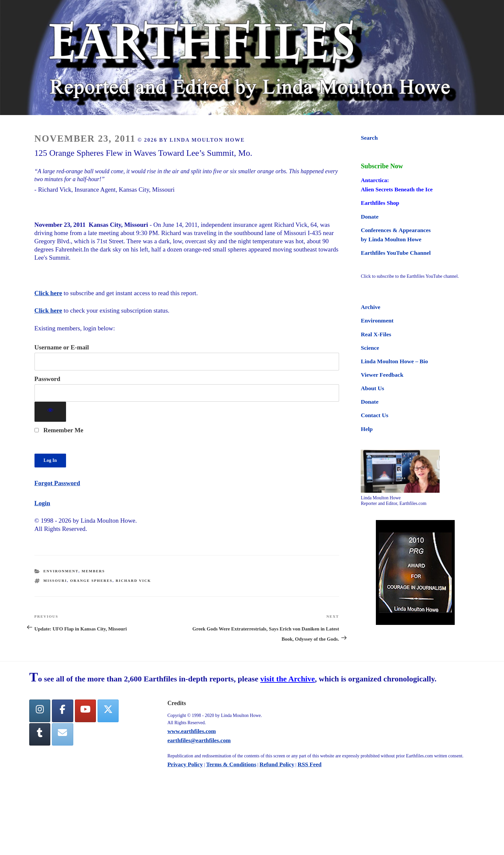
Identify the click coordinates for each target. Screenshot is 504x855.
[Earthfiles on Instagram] (40, 711)
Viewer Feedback (382, 375)
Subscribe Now (382, 166)
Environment (61, 571)
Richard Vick (133, 581)
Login (42, 503)
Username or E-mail (62, 347)
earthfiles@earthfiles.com (199, 740)
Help (367, 429)
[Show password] (50, 412)
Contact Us (375, 415)
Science (370, 348)
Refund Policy (277, 764)
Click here (48, 293)
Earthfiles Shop (380, 203)
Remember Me (59, 430)
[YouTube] (85, 711)
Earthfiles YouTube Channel (396, 253)
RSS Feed (310, 764)
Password (47, 379)
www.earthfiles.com (192, 731)
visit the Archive (287, 679)
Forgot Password (57, 483)
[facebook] (62, 711)
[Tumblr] (40, 735)
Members (93, 571)
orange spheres (91, 581)
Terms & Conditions (231, 764)
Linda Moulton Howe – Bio (394, 361)
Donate (370, 217)
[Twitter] (108, 711)
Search (369, 138)
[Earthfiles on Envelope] (62, 735)
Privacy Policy (185, 764)
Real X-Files (376, 334)
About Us (372, 388)
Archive (370, 307)
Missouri (55, 581)
